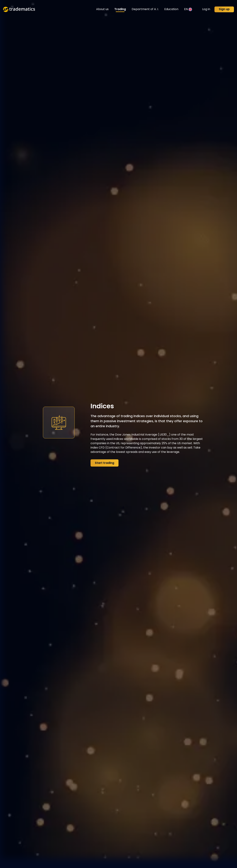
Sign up (224, 9)
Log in (206, 9)
